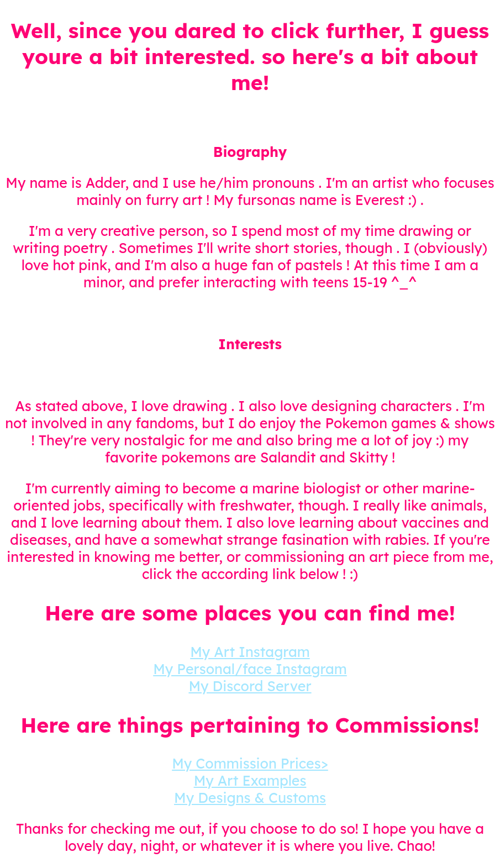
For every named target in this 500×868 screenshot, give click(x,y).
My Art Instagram (250, 652)
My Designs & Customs (250, 798)
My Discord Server (250, 686)
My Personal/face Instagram (250, 669)
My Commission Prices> (250, 763)
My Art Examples (250, 780)
